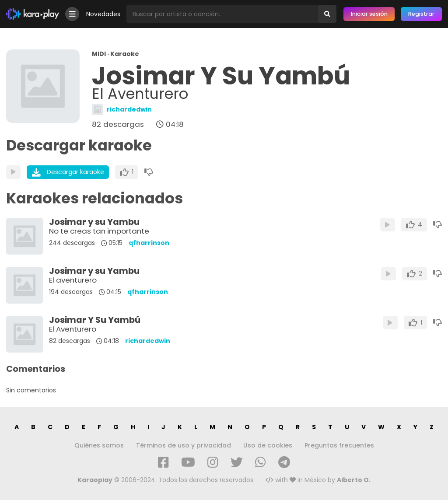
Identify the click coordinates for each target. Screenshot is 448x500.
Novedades (103, 14)
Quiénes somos (99, 445)
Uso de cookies (268, 445)
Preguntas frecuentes (339, 445)
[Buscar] (327, 14)
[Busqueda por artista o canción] (222, 14)
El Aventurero (73, 329)
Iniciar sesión (369, 14)
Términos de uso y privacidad (184, 445)
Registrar (421, 14)
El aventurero (73, 280)
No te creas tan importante (99, 231)
